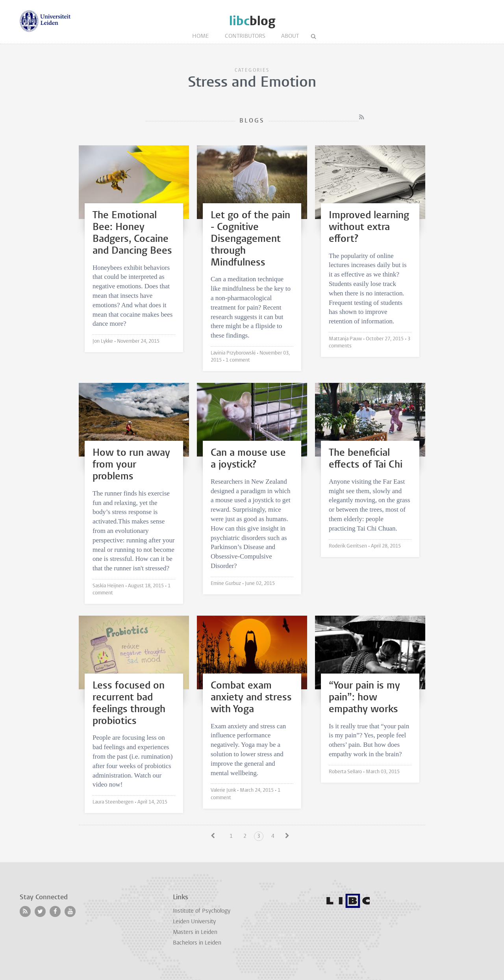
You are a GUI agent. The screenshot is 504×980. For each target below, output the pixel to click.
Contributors (245, 36)
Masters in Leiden (195, 933)
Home (201, 36)
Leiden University (194, 922)
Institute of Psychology (202, 911)
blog (252, 21)
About (290, 36)
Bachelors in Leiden (197, 943)
